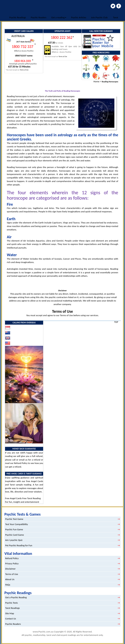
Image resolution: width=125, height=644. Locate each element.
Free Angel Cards (14, 498)
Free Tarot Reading (31, 498)
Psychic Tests (11, 603)
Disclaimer (10, 569)
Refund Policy (21, 463)
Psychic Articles (79, 17)
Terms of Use (62, 311)
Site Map (10, 613)
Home (96, 81)
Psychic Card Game (15, 535)
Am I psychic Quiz (14, 540)
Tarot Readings (12, 608)
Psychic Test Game (14, 519)
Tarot (115, 17)
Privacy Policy (12, 563)
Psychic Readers (39, 17)
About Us (10, 579)
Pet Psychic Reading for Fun (19, 545)
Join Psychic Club (99, 17)
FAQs (8, 585)
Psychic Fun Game (14, 529)
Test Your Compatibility (17, 524)
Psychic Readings (18, 17)
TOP (116, 322)
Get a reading (59, 17)
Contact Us (11, 619)
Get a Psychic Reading (16, 597)
